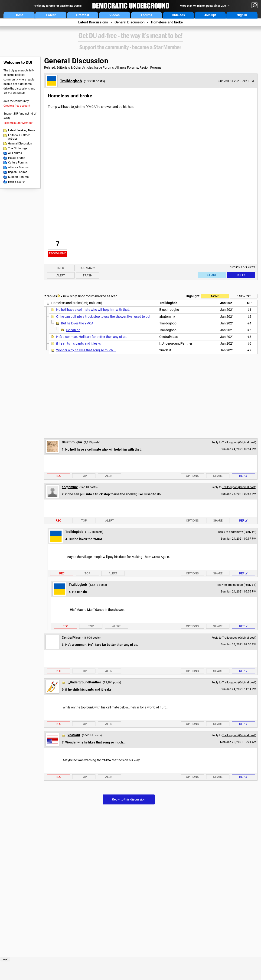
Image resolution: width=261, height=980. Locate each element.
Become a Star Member (18, 123)
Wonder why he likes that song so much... (86, 350)
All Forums (15, 153)
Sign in (242, 15)
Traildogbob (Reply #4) (242, 585)
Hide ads (178, 15)
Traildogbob (71, 81)
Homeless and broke (167, 22)
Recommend (58, 253)
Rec (58, 476)
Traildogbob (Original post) (239, 442)
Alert (61, 275)
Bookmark (87, 268)
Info (61, 268)
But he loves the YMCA (77, 323)
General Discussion (129, 22)
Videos (114, 15)
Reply (241, 275)
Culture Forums (18, 163)
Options (192, 476)
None (215, 296)
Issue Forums (17, 158)
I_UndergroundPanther (84, 682)
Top (84, 476)
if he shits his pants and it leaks (78, 343)
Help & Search (17, 182)
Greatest (83, 15)
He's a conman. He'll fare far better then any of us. (92, 337)
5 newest (244, 296)
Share (212, 275)
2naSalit (74, 735)
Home (19, 15)
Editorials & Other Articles (19, 137)
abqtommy (70, 487)
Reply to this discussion (129, 799)
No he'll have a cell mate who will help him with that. (93, 310)
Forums (147, 15)
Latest (51, 15)
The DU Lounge (18, 148)
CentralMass (71, 637)
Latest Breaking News (22, 130)
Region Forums (18, 172)
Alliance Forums (18, 167)
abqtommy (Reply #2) (243, 532)
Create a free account (17, 106)
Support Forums (18, 177)
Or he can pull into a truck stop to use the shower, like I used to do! (103, 317)
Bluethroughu (72, 442)
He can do (73, 330)
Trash (87, 275)
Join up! (210, 15)
